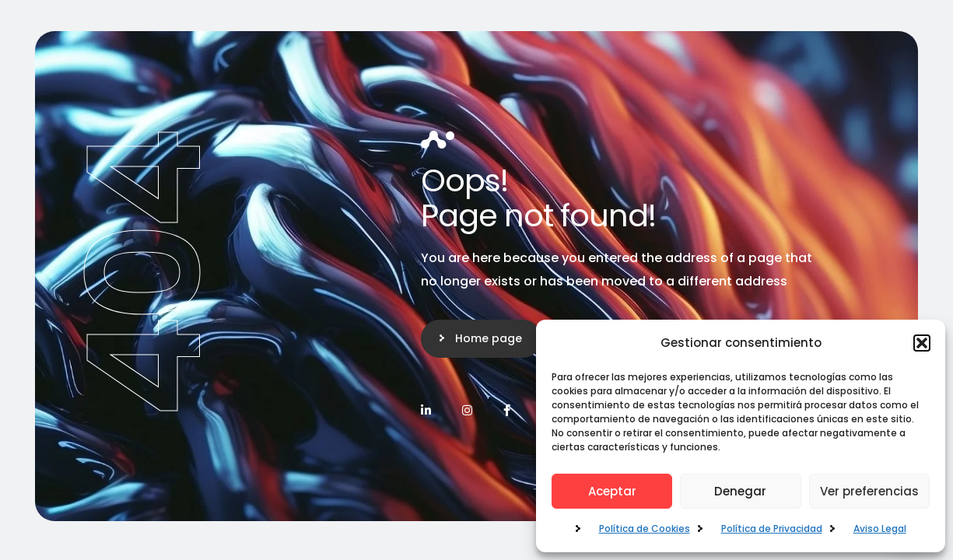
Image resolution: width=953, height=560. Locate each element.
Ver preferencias (869, 491)
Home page (489, 338)
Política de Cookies (645, 528)
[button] (922, 343)
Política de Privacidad (772, 528)
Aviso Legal (880, 528)
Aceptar (612, 491)
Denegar (740, 491)
